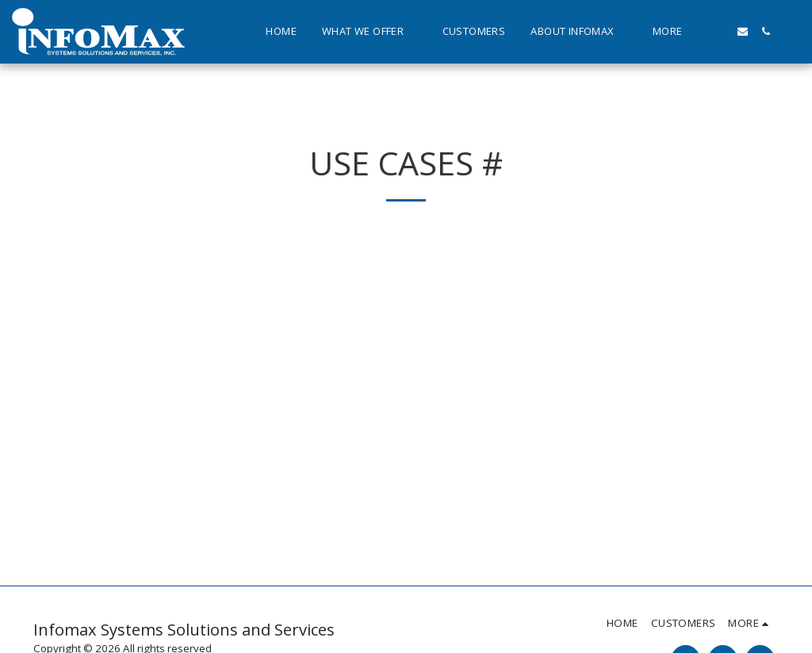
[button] (370, 32)
